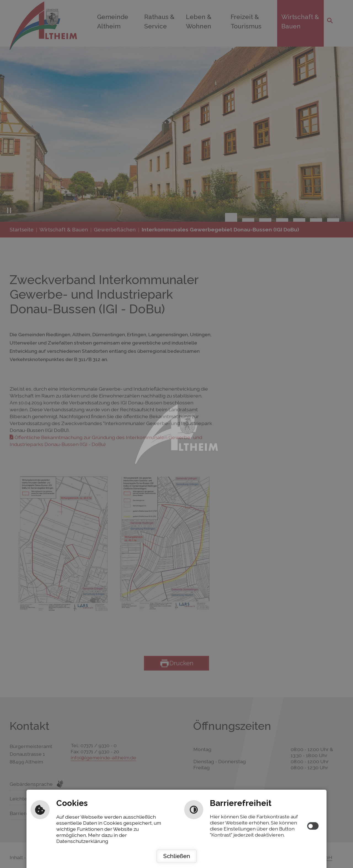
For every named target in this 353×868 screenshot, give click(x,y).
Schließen (177, 856)
